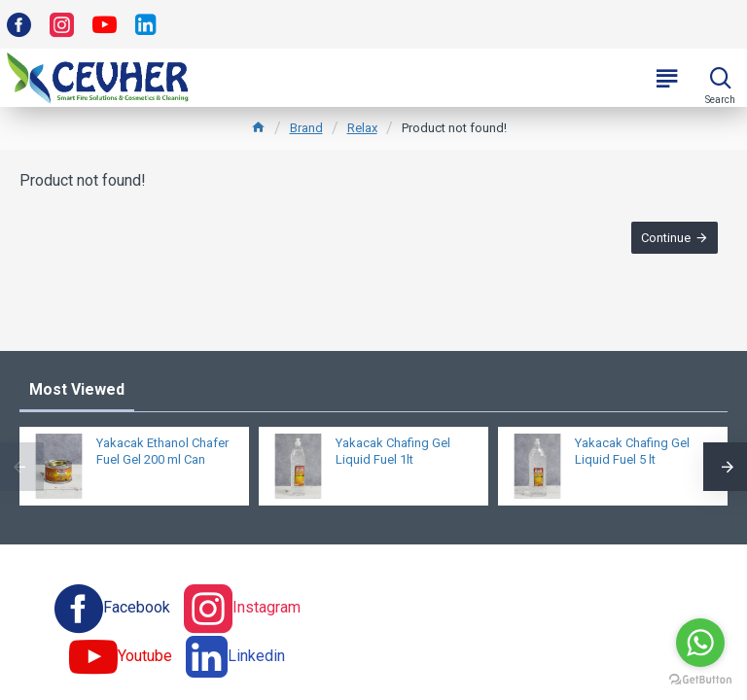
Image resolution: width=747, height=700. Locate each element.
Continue (666, 238)
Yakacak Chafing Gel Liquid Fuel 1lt (393, 451)
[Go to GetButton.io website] (700, 680)
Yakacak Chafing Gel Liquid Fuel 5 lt (632, 451)
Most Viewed (77, 389)
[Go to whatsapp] (700, 643)
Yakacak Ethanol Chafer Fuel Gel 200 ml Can (162, 451)
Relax (362, 128)
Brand (306, 128)
